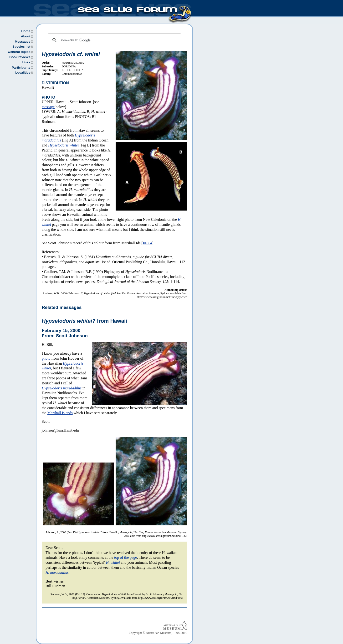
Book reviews (20, 57)
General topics (19, 52)
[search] (114, 40)
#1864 (148, 243)
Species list (21, 47)
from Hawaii (84, 321)
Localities (23, 73)
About (26, 36)
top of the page (126, 557)
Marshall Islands (60, 413)
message (48, 107)
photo (46, 358)
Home (26, 31)
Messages (23, 42)
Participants (21, 68)
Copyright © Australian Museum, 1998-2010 (158, 633)
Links (26, 62)
